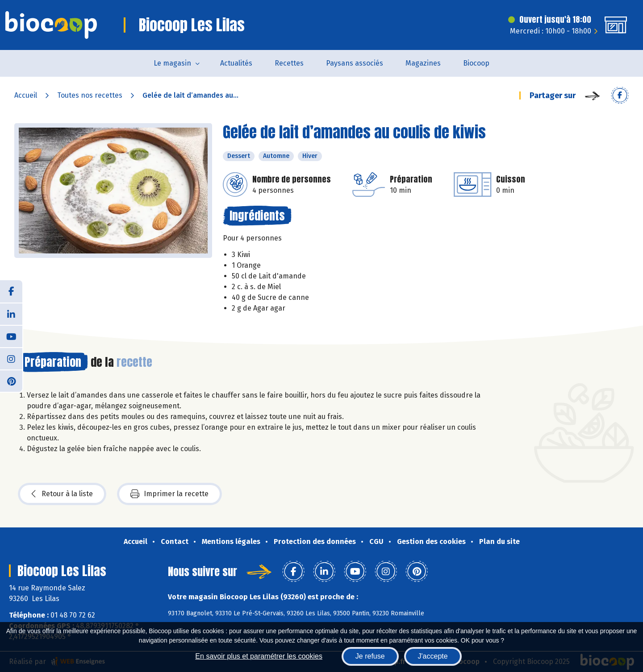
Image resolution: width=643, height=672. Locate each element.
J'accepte (433, 656)
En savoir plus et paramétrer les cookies (259, 656)
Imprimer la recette (169, 494)
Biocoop (476, 63)
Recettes (289, 63)
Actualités (236, 63)
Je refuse (370, 656)
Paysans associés (355, 63)
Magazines (423, 63)
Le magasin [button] (172, 63)
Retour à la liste (62, 494)
